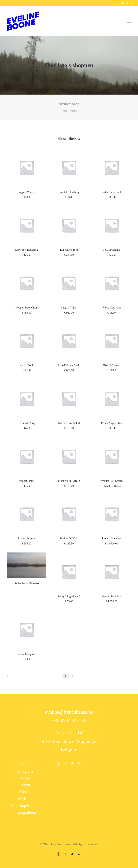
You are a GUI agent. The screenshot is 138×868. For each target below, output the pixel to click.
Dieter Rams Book (111, 192)
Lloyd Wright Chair (69, 365)
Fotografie (25, 771)
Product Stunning (111, 539)
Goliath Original (111, 250)
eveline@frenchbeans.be (69, 712)
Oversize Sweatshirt (69, 423)
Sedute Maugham (27, 654)
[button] (118, 3)
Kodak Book (26, 365)
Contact (25, 792)
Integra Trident (69, 308)
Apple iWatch (26, 192)
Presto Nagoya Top (112, 423)
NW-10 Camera (111, 365)
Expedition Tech (69, 250)
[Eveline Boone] (23, 21)
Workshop (25, 799)
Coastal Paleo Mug (69, 192)
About (25, 785)
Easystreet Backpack (27, 250)
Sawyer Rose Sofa (112, 596)
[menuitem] (118, 3)
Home (64, 111)
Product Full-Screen (69, 481)
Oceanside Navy (27, 423)
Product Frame (27, 481)
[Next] (126, 677)
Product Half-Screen (112, 481)
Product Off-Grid (69, 539)
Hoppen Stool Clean (27, 308)
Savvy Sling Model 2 (69, 596)
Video (25, 778)
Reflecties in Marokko (26, 583)
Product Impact (27, 539)
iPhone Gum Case (111, 308)
